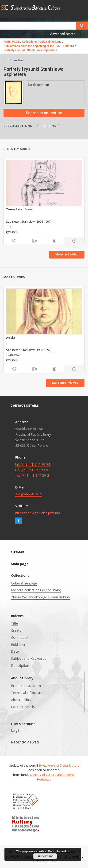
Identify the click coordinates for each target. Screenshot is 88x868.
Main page (20, 564)
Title (14, 623)
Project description (26, 686)
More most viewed (65, 383)
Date (15, 651)
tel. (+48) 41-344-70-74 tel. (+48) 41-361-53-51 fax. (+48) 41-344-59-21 (33, 470)
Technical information (28, 693)
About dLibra (21, 700)
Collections (29, 42)
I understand (45, 856)
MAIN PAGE (11, 42)
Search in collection (44, 113)
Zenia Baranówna (19, 209)
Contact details (23, 707)
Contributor (20, 637)
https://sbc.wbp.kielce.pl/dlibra (38, 513)
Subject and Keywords (29, 658)
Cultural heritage (50, 42)
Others (69, 46)
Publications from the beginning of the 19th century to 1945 (43, 46)
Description (20, 666)
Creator (17, 630)
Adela (11, 338)
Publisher (18, 645)
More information (58, 851)
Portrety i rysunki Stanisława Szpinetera (30, 50)
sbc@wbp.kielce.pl (29, 494)
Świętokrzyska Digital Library (59, 765)
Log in (16, 730)
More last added (67, 254)
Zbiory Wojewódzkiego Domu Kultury (40, 597)
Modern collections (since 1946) (36, 590)
